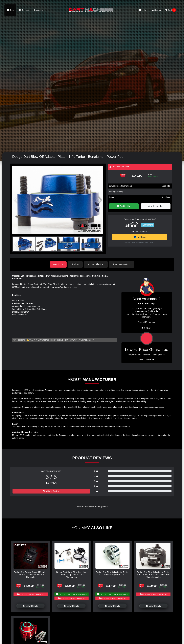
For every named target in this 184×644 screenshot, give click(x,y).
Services (24, 10)
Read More (147, 359)
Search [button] (156, 10)
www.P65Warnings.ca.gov (82, 340)
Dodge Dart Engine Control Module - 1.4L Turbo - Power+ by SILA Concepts (31, 574)
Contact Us (39, 10)
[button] (100, 200)
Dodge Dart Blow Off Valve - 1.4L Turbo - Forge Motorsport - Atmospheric (72, 574)
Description (58, 264)
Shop (10, 10)
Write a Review (51, 491)
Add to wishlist (156, 206)
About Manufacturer (122, 264)
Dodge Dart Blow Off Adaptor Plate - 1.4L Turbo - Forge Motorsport (112, 573)
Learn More (148, 225)
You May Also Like (96, 264)
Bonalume (166, 197)
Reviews (76, 264)
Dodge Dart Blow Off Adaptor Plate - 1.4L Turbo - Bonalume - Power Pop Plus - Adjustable (153, 574)
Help (143, 10)
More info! (166, 186)
